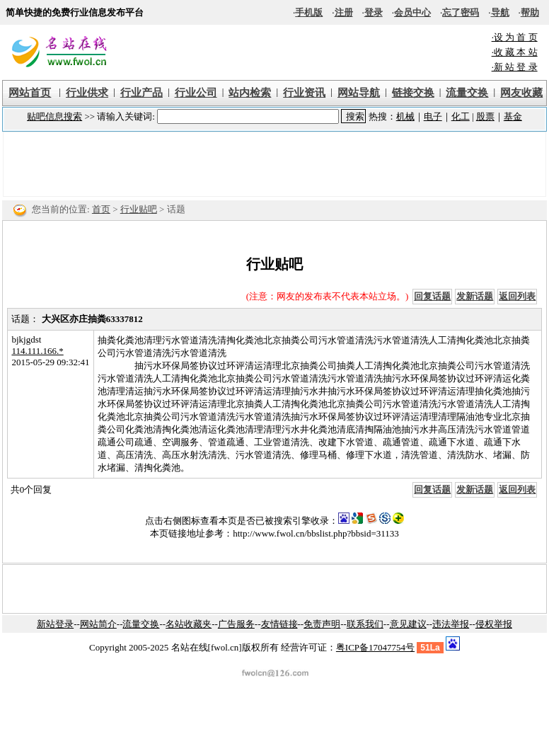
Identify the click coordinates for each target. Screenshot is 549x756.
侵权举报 (494, 624)
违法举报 (451, 624)
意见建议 (408, 624)
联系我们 (365, 624)
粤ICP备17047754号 (375, 647)
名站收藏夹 (189, 624)
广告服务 (236, 624)
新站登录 (55, 624)
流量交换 (141, 624)
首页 (101, 209)
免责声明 (322, 624)
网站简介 (98, 624)
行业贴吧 (139, 209)
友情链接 (279, 624)
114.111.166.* (37, 351)
